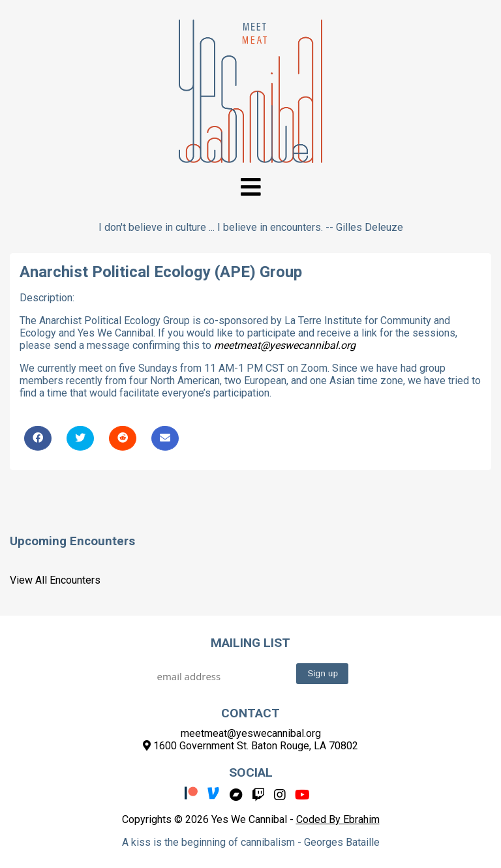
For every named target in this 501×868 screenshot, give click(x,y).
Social (251, 772)
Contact (250, 713)
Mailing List (250, 643)
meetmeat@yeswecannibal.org (285, 345)
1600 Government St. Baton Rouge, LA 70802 (250, 746)
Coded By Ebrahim (338, 819)
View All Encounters (55, 580)
